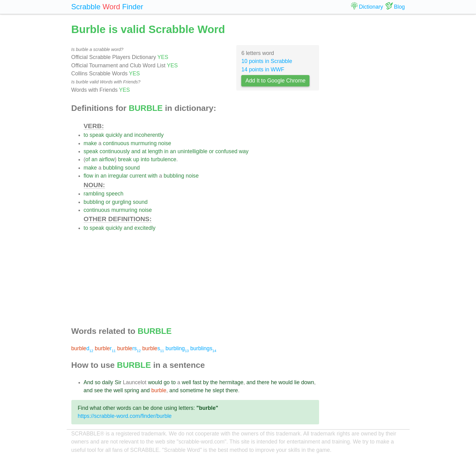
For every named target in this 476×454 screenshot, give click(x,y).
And (88, 382)
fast (197, 382)
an (173, 151)
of (88, 159)
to (86, 135)
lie (297, 382)
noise (165, 143)
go (167, 382)
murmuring (144, 143)
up (136, 159)
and (128, 135)
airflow (107, 159)
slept (218, 390)
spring (132, 390)
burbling (177, 348)
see (99, 390)
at (144, 151)
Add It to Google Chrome (275, 81)
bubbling (113, 168)
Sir (118, 382)
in (166, 151)
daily (107, 382)
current (138, 176)
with (153, 176)
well (186, 382)
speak (97, 135)
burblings (203, 348)
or (212, 151)
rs (129, 348)
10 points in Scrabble (267, 61)
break (125, 159)
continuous (116, 143)
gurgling (122, 202)
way (244, 151)
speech (115, 194)
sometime (192, 390)
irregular (118, 176)
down (308, 382)
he (274, 382)
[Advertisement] (202, 275)
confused (226, 151)
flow (88, 176)
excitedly (145, 228)
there (263, 382)
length (155, 151)
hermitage (231, 382)
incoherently (149, 135)
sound (133, 168)
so (98, 382)
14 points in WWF (263, 69)
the (214, 382)
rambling (94, 194)
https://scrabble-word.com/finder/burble (125, 416)
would (155, 382)
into (145, 159)
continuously (115, 151)
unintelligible (193, 151)
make (90, 143)
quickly (114, 135)
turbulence (164, 159)
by (206, 382)
